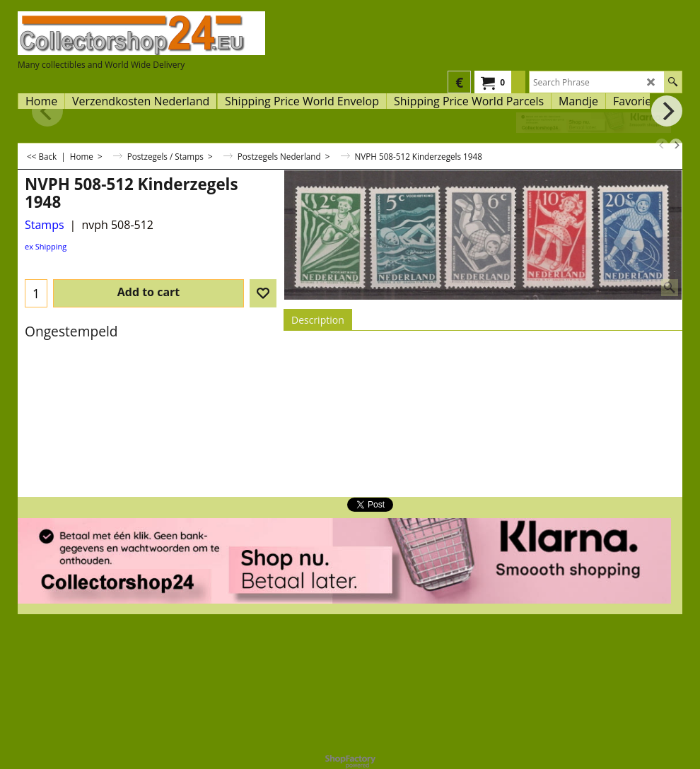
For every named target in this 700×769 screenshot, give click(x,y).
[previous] (662, 145)
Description (318, 320)
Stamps (45, 225)
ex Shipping (46, 246)
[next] (676, 145)
